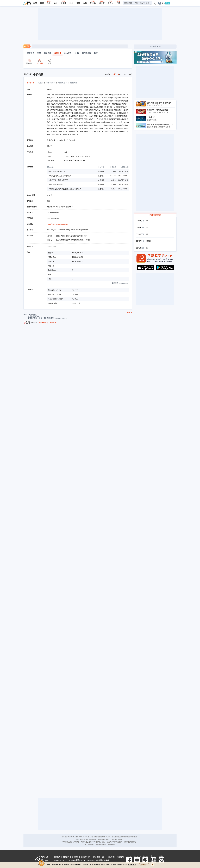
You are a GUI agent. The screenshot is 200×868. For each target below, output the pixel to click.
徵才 (104, 857)
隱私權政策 (132, 865)
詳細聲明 (133, 842)
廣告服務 (75, 857)
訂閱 (118, 3)
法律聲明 (120, 857)
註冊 (168, 3)
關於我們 (57, 857)
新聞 (42, 3)
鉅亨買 (102, 3)
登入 (163, 3)
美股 (56, 3)
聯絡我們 (96, 857)
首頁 (35, 3)
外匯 (78, 3)
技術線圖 (157, 46)
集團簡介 (66, 857)
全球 (85, 3)
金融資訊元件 (86, 857)
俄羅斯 (149, 241)
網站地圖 (111, 857)
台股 (49, 3)
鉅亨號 (111, 3)
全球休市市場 (155, 215)
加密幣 (93, 3)
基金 (71, 3)
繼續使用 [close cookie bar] (144, 865)
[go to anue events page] (155, 3)
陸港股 (63, 3)
